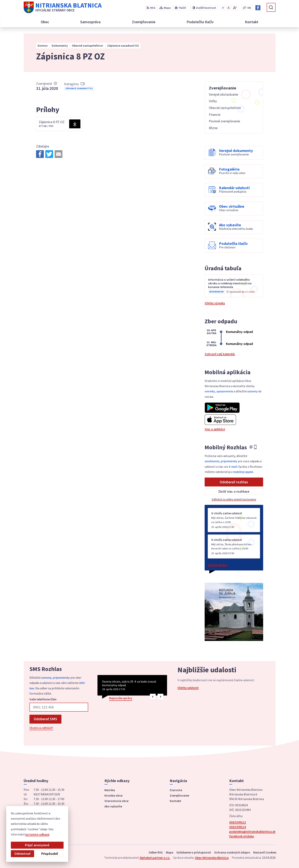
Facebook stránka (242, 836)
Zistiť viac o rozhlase (234, 491)
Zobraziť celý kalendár (220, 354)
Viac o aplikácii (215, 429)
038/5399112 (238, 822)
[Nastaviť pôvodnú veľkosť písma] (229, 8)
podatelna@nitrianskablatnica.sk (252, 831)
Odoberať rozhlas (234, 482)
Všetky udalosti (188, 688)
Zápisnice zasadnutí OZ (79, 88)
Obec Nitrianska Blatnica (212, 858)
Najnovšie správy (121, 698)
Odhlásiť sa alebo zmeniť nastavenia (234, 499)
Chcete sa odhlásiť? (41, 728)
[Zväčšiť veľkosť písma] (235, 8)
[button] (153, 697)
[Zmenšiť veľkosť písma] (223, 8)
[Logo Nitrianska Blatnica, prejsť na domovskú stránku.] (63, 7)
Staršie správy (217, 565)
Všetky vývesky (215, 303)
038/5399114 (238, 827)
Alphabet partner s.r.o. (155, 858)
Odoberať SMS (45, 719)
